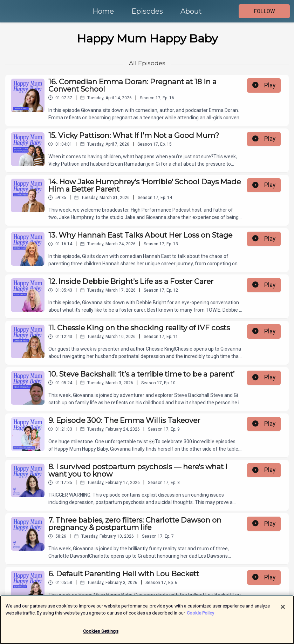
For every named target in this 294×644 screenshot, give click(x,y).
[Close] (283, 610)
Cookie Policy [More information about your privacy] (200, 616)
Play (264, 85)
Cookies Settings (101, 635)
